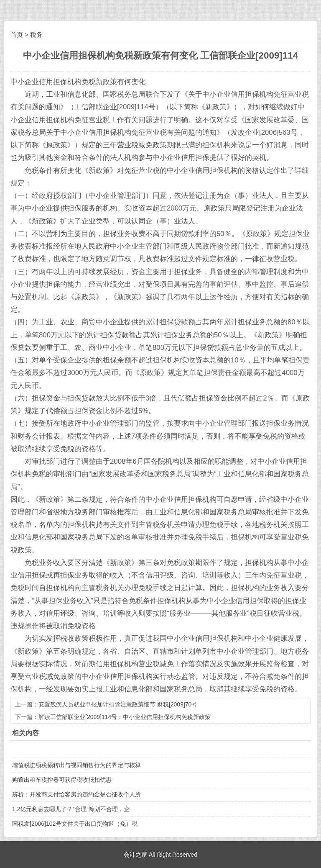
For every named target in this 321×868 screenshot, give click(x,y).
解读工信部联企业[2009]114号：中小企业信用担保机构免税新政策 (125, 717)
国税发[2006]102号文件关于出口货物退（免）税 (75, 824)
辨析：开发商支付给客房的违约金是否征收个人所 (76, 794)
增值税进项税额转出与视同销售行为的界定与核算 (76, 765)
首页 (17, 35)
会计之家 (135, 855)
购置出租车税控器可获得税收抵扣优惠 (62, 780)
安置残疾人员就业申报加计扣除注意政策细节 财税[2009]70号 (118, 704)
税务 (36, 35)
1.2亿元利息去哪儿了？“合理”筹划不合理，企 (71, 809)
